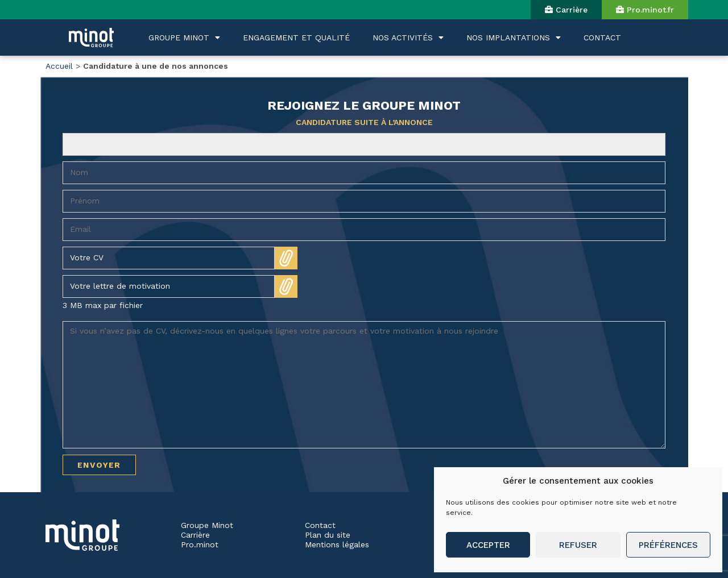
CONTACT (602, 38)
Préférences (668, 545)
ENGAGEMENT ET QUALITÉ (296, 38)
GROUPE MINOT (184, 38)
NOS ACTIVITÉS (408, 38)
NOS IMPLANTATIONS (514, 38)
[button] (566, 10)
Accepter (488, 545)
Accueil (59, 66)
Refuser (578, 545)
